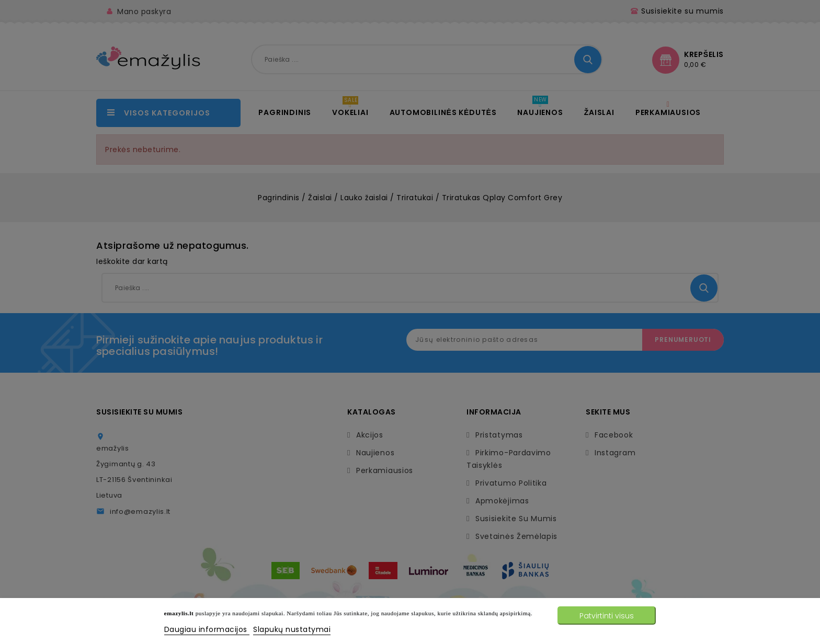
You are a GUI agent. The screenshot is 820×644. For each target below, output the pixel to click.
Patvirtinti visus (607, 616)
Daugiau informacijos (207, 629)
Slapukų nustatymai (292, 629)
